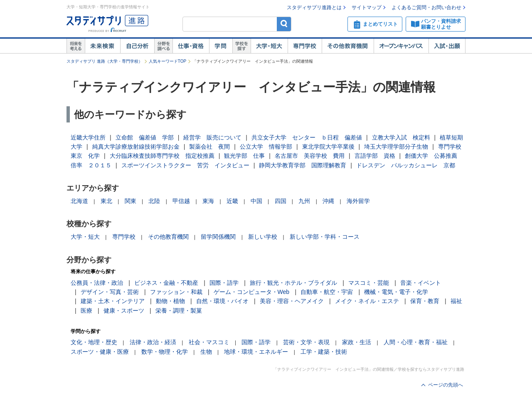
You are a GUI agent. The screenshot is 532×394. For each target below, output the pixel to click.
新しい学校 (263, 237)
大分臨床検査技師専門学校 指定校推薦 (162, 156)
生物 (206, 352)
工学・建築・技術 (324, 352)
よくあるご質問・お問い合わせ (426, 7)
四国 (281, 201)
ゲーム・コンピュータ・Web (252, 292)
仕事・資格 (191, 46)
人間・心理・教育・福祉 (416, 342)
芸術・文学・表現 (306, 342)
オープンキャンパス (401, 46)
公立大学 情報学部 (266, 147)
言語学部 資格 (375, 156)
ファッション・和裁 (176, 292)
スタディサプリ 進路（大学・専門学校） (105, 61)
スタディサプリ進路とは (314, 7)
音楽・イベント (421, 283)
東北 (106, 201)
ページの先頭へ (446, 385)
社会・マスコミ (209, 342)
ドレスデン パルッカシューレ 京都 (406, 165)
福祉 (456, 301)
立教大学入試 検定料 (401, 137)
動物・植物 (170, 301)
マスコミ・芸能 (369, 283)
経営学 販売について (212, 137)
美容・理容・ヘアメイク (292, 301)
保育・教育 (425, 301)
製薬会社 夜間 (209, 147)
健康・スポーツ (124, 311)
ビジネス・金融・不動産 (166, 283)
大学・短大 (269, 46)
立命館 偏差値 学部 (145, 137)
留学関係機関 (218, 237)
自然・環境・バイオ (222, 301)
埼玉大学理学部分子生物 (396, 147)
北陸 (154, 201)
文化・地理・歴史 (94, 342)
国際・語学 (224, 283)
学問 (221, 46)
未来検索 (102, 46)
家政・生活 (357, 342)
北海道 (79, 201)
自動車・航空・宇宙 (327, 292)
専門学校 (305, 46)
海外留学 (358, 201)
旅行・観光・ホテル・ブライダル (293, 283)
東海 (208, 201)
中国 (256, 201)
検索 (284, 24)
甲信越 (181, 201)
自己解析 (137, 46)
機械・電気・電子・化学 (396, 292)
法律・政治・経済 (153, 342)
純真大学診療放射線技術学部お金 (136, 147)
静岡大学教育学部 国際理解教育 (303, 165)
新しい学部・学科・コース (325, 237)
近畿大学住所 (88, 137)
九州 (304, 201)
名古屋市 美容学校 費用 (310, 156)
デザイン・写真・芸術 (110, 292)
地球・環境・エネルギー (256, 352)
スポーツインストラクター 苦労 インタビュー (185, 165)
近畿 (232, 201)
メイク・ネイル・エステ (367, 301)
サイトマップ (367, 7)
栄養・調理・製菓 (179, 311)
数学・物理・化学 (165, 352)
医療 (86, 311)
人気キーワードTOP (167, 61)
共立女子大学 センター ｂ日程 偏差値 (307, 137)
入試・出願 (447, 46)
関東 (131, 201)
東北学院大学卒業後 (328, 147)
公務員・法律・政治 (97, 283)
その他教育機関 (348, 46)
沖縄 (328, 201)
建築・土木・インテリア (113, 301)
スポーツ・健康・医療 (100, 352)
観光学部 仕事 (244, 156)
